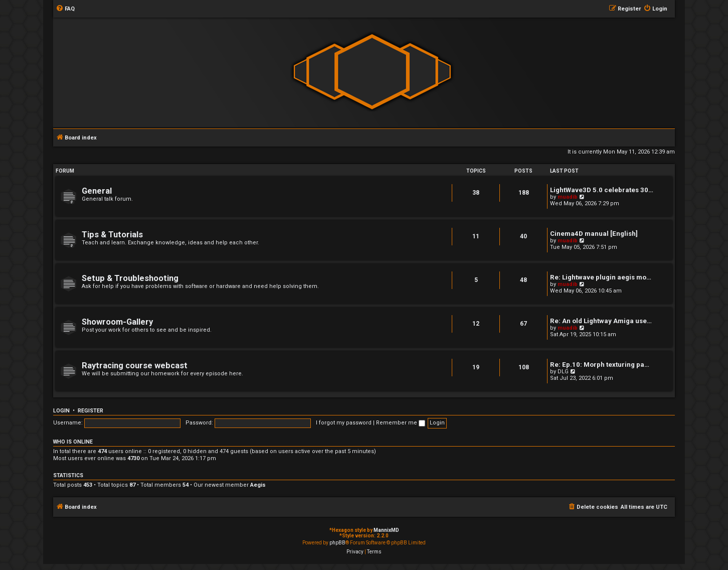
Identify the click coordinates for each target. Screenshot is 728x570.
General (97, 191)
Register (90, 411)
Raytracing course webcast (135, 366)
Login (61, 411)
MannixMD (386, 530)
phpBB (337, 543)
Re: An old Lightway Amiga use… (601, 321)
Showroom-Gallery (117, 322)
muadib (568, 197)
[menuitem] (65, 9)
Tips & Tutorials (112, 235)
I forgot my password (344, 423)
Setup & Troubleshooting (130, 278)
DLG (563, 372)
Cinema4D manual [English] (594, 234)
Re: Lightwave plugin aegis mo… (601, 277)
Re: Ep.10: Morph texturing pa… (600, 365)
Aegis (258, 485)
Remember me (401, 423)
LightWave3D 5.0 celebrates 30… (602, 190)
